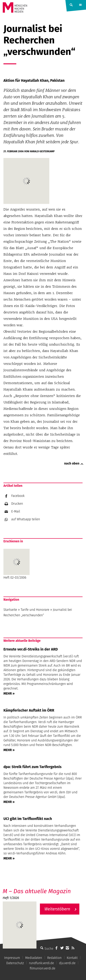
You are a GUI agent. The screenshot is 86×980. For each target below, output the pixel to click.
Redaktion (54, 958)
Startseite (10, 610)
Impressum (12, 958)
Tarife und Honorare (35, 610)
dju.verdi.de (67, 963)
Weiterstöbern (57, 909)
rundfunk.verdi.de (41, 963)
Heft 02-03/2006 (17, 564)
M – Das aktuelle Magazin (37, 891)
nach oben (72, 463)
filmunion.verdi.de (43, 968)
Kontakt (72, 958)
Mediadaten (34, 958)
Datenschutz (15, 963)
